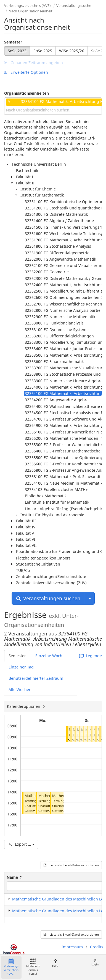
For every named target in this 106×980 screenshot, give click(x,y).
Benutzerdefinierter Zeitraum (36, 678)
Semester (13, 42)
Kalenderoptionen (24, 706)
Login (95, 963)
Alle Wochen (20, 690)
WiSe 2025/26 (72, 51)
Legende (91, 656)
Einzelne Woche (50, 656)
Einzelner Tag (21, 667)
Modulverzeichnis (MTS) (33, 967)
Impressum (72, 947)
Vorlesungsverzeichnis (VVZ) (27, 6)
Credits (97, 947)
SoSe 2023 (17, 51)
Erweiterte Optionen (26, 72)
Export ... (21, 844)
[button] (34, 811)
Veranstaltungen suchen (48, 598)
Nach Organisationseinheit (31, 11)
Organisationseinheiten (26, 93)
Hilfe (55, 963)
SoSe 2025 (43, 51)
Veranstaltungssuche (74, 6)
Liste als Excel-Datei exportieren (71, 865)
